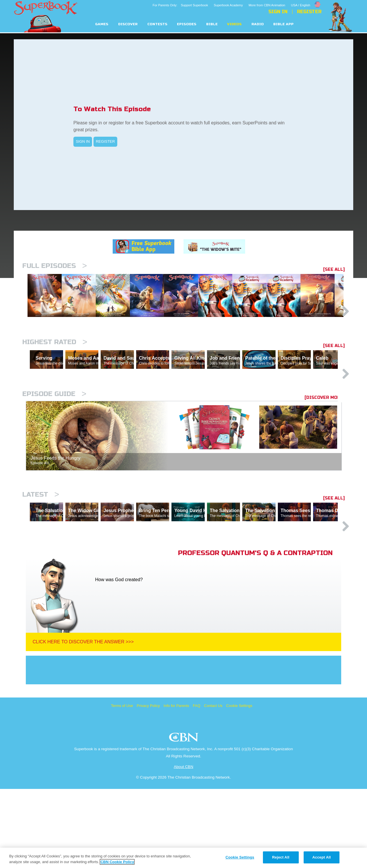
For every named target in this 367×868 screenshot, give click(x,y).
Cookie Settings (239, 785)
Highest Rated (55, 372)
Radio (258, 24)
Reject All (281, 857)
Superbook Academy (228, 5)
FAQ (197, 785)
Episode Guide (54, 448)
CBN (185, 818)
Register (309, 12)
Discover (128, 24)
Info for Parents (176, 785)
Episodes (187, 24)
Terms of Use (122, 785)
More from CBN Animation (267, 5)
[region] (183, 858)
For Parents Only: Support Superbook (180, 5)
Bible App (283, 24)
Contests (157, 24)
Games (102, 24)
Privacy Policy (148, 785)
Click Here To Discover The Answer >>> (83, 721)
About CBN (183, 846)
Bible (212, 24)
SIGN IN (83, 141)
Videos (234, 24)
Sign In (278, 12)
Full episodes (55, 266)
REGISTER (105, 141)
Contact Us (213, 785)
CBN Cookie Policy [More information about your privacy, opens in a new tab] (117, 862)
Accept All (321, 857)
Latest (41, 549)
